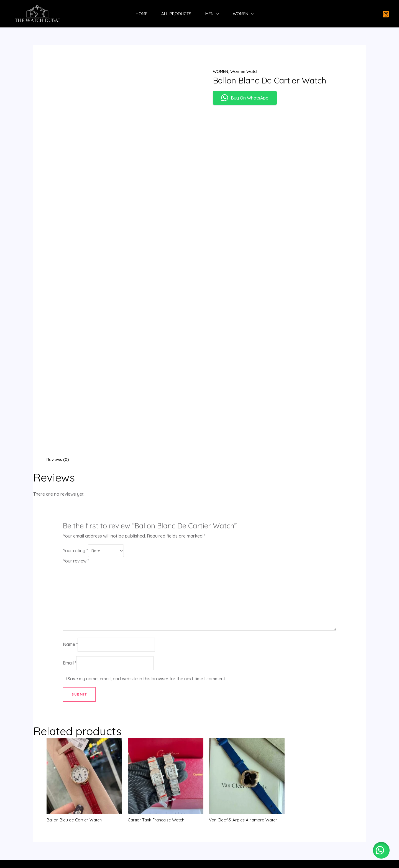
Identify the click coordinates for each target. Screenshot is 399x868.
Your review (76, 403)
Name (70, 492)
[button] (380, 849)
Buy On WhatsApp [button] (245, 98)
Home (142, 14)
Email (70, 512)
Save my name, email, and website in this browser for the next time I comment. (147, 528)
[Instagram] (386, 14)
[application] (216, 14)
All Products (176, 14)
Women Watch (247, 71)
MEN (212, 14)
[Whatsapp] (200, 820)
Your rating (75, 393)
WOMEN (243, 14)
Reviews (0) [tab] (59, 301)
